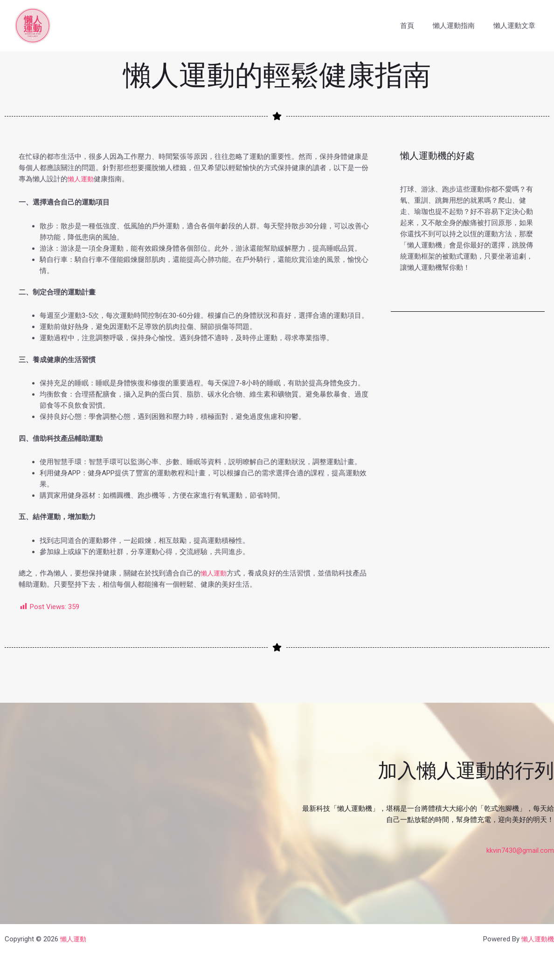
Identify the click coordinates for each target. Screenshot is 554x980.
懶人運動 (82, 179)
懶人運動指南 (461, 26)
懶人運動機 (537, 939)
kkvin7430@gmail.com (520, 850)
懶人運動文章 (517, 26)
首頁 (419, 26)
